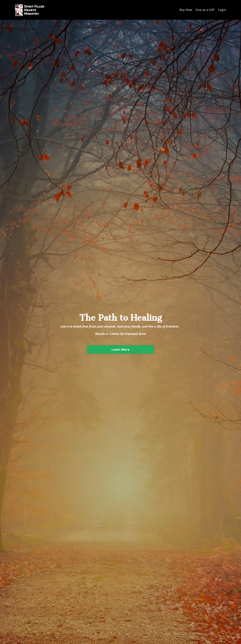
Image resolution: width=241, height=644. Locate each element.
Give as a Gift (205, 10)
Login (222, 10)
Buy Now (186, 10)
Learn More (120, 349)
